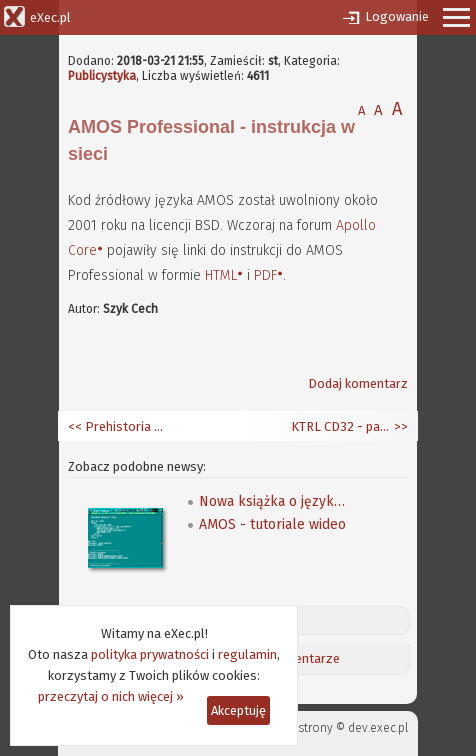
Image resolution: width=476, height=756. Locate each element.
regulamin (247, 654)
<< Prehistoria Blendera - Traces (118, 426)
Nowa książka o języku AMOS (274, 501)
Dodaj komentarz (358, 383)
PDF (265, 275)
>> (399, 426)
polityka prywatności (150, 654)
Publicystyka (102, 76)
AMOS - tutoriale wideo (272, 524)
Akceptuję (238, 710)
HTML (221, 275)
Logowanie (397, 16)
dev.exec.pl (378, 728)
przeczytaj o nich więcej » (111, 696)
